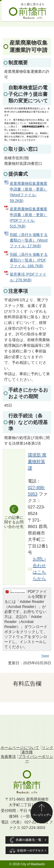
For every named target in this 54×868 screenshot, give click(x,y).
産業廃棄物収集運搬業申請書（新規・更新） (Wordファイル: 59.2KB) (29, 192)
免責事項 (8, 757)
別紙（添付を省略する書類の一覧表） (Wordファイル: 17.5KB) (29, 240)
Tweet (45, 656)
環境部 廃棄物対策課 (37, 461)
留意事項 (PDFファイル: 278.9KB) (28, 277)
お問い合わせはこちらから (39, 569)
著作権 (27, 752)
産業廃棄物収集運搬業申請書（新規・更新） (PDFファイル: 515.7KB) (29, 217)
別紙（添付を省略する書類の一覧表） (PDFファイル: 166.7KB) (29, 260)
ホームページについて (20, 748)
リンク (48, 748)
